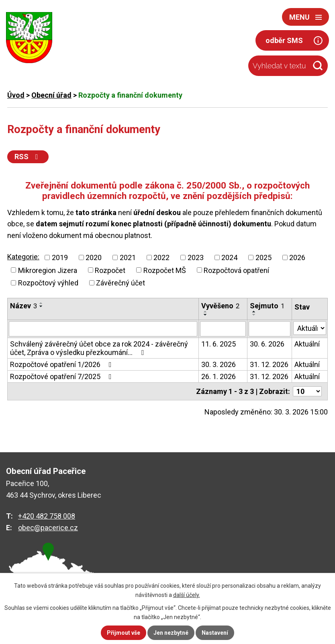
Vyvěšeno (220, 306)
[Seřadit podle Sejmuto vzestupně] (254, 312)
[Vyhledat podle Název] (103, 329)
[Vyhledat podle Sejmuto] (270, 329)
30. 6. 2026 (267, 344)
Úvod (16, 95)
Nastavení (215, 633)
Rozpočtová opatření (236, 270)
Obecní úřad (51, 95)
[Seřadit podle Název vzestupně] (41, 303)
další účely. (187, 595)
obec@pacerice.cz (48, 528)
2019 (60, 257)
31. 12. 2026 (269, 364)
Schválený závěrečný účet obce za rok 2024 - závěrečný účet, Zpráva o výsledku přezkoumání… (99, 348)
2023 (196, 257)
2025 (264, 257)
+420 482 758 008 (47, 516)
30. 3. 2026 (219, 364)
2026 (297, 257)
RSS (28, 157)
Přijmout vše (124, 633)
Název (23, 306)
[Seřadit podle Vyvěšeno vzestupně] (206, 312)
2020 (94, 257)
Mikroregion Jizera (48, 270)
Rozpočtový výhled (48, 283)
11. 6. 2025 (219, 344)
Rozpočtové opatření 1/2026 (62, 364)
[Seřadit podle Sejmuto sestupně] (254, 315)
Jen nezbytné (171, 633)
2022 (161, 257)
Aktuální (307, 344)
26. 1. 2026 (219, 376)
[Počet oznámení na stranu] (307, 391)
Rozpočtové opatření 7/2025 (62, 376)
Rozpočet (110, 270)
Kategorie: (23, 257)
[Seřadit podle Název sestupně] (41, 306)
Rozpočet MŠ (165, 270)
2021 (128, 257)
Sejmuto (267, 306)
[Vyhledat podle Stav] (310, 328)
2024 (229, 257)
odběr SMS (284, 40)
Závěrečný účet (121, 283)
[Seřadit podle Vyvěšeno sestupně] (206, 315)
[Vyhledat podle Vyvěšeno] (223, 329)
